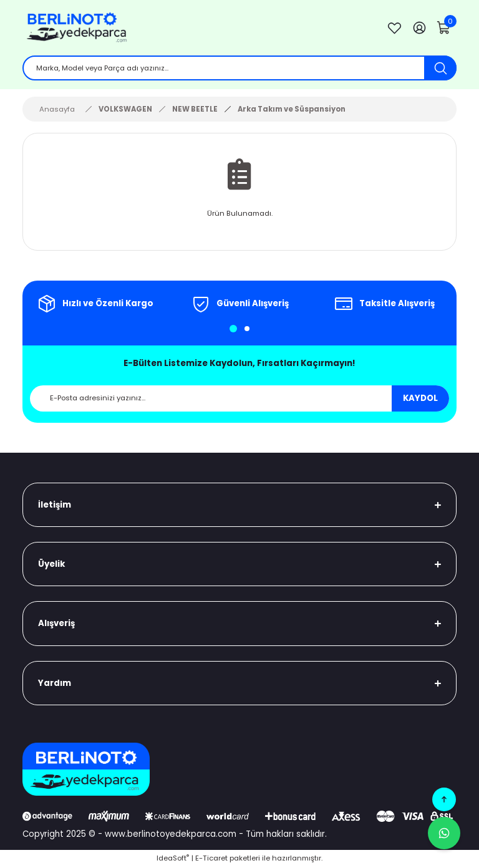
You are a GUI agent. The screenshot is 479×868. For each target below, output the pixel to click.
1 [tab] (233, 330)
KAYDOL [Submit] (420, 399)
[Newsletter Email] (239, 399)
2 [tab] (247, 330)
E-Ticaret (211, 859)
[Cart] (444, 28)
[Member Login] (419, 28)
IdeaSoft (173, 859)
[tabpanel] (95, 305)
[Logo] (195, 28)
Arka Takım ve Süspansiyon (292, 110)
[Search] (239, 69)
